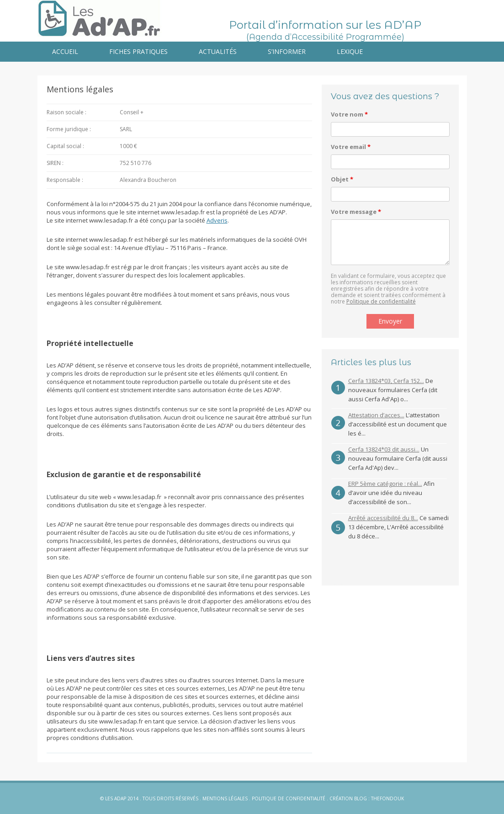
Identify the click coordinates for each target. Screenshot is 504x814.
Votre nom (349, 114)
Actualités (218, 51)
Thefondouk (387, 798)
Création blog (348, 798)
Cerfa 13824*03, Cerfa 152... (386, 381)
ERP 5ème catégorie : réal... (385, 484)
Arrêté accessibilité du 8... (383, 518)
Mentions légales (225, 798)
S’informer (287, 51)
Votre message (356, 212)
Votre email (351, 147)
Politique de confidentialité (381, 301)
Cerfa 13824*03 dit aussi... (384, 449)
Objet (342, 179)
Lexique (350, 51)
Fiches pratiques (138, 51)
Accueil (65, 51)
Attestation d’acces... (376, 415)
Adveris (217, 220)
